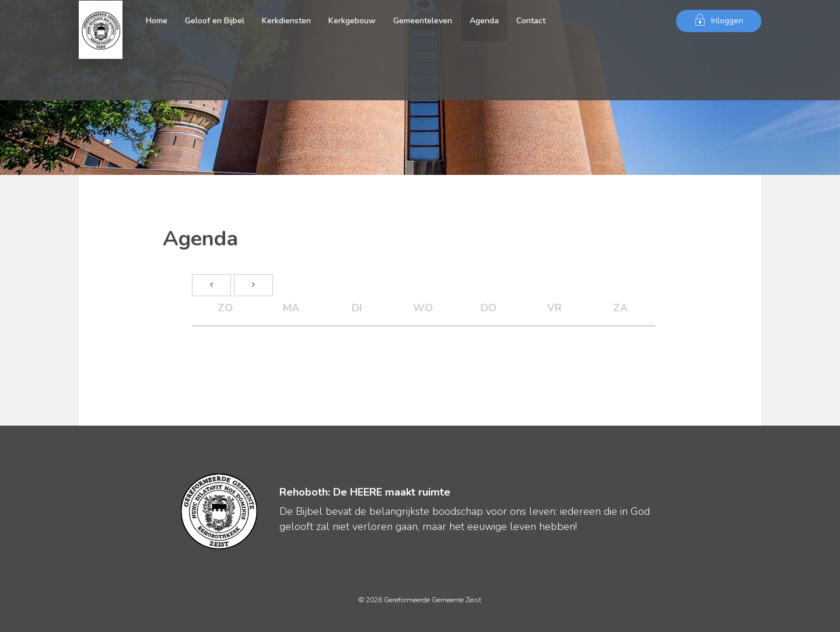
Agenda (484, 21)
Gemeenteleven (423, 21)
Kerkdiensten (286, 21)
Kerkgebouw (352, 21)
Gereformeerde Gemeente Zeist (101, 21)
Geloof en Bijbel (215, 21)
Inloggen (719, 20)
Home (157, 21)
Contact (531, 21)
